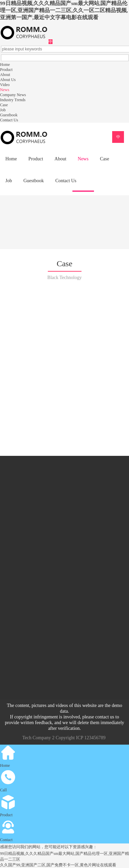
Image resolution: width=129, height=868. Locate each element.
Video (5, 85)
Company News (13, 95)
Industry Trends (13, 100)
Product (6, 70)
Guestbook (9, 115)
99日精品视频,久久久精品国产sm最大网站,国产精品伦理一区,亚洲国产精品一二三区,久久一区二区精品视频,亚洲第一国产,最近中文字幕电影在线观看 (64, 10)
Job (3, 110)
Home (5, 65)
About (5, 75)
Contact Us (9, 120)
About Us (8, 80)
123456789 (95, 738)
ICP (79, 738)
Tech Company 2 (38, 738)
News (5, 90)
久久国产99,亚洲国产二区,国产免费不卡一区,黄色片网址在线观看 (58, 865)
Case (4, 105)
